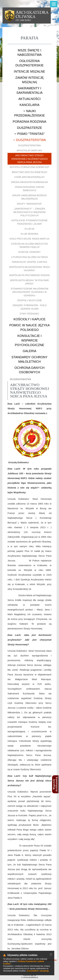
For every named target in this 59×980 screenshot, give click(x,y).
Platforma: (29, 975)
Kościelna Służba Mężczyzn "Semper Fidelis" (29, 245)
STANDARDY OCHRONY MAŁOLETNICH (29, 359)
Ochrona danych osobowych (29, 370)
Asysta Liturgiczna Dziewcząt (29, 167)
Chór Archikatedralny (29, 177)
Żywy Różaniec (29, 314)
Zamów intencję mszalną (30, 80)
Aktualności (29, 99)
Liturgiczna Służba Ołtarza (29, 257)
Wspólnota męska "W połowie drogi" (30, 282)
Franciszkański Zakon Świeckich (30, 189)
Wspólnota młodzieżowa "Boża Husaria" (29, 269)
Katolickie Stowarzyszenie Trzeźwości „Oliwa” (30, 222)
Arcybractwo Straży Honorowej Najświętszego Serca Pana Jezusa (30, 159)
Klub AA (29, 229)
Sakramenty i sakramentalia (29, 91)
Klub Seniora (29, 234)
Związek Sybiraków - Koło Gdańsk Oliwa (29, 307)
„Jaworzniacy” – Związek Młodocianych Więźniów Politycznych (29, 212)
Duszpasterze (29, 128)
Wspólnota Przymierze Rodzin (29, 275)
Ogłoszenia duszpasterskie (29, 63)
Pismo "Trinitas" (29, 134)
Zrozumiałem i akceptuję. (38, 971)
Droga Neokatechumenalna (30, 182)
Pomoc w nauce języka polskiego (29, 327)
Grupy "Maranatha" (29, 204)
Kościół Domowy (30, 252)
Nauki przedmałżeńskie (29, 113)
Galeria (29, 351)
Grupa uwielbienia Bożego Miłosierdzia (30, 197)
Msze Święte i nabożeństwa (30, 53)
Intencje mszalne (30, 71)
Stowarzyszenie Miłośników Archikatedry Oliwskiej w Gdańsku (29, 292)
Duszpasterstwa (29, 140)
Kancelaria (29, 105)
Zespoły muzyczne (29, 300)
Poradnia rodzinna (29, 122)
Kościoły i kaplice (29, 319)
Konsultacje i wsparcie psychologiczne (29, 340)
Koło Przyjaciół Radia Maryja (29, 239)
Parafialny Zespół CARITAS (29, 262)
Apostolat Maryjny (30, 150)
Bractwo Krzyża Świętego (29, 172)
